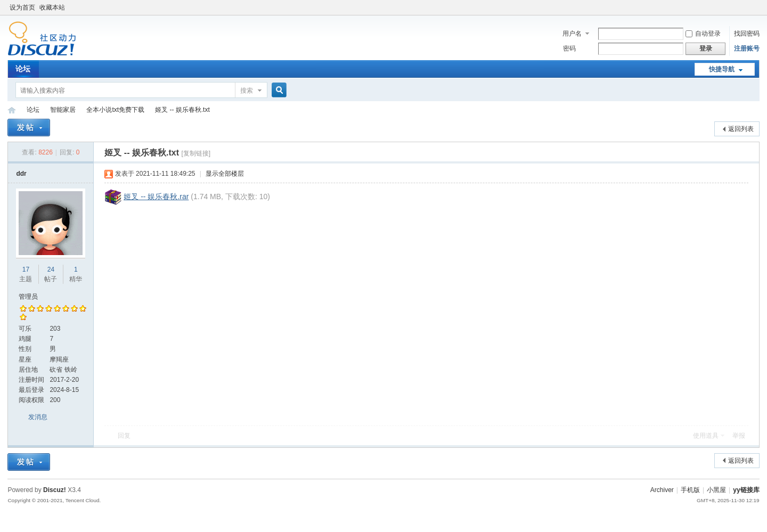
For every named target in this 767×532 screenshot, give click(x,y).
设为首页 (22, 7)
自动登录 (703, 34)
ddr (21, 174)
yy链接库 (12, 110)
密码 (569, 48)
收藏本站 (52, 7)
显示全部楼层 (225, 174)
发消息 (38, 417)
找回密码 (747, 34)
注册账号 (747, 48)
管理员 (28, 297)
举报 (739, 436)
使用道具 (706, 436)
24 (51, 269)
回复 (124, 436)
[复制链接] (196, 153)
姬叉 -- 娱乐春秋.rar (156, 197)
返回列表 (741, 129)
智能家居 (63, 110)
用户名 (572, 34)
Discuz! (55, 490)
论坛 (23, 69)
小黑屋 (716, 490)
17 (26, 269)
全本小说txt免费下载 (115, 110)
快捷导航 (722, 69)
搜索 (247, 91)
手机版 (690, 490)
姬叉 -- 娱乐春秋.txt (182, 110)
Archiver (662, 490)
